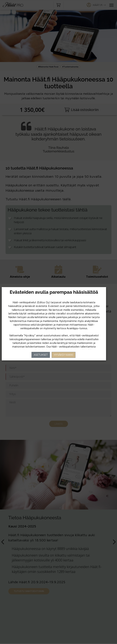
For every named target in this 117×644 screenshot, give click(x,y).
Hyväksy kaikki (63, 355)
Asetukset (41, 355)
